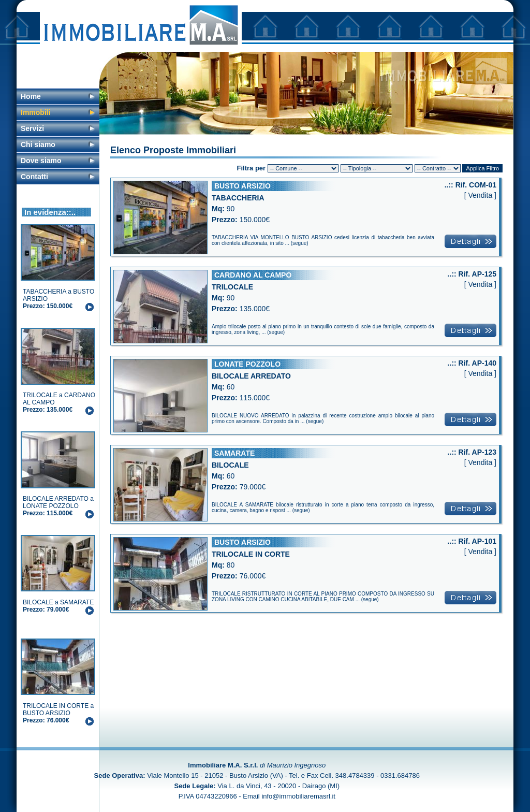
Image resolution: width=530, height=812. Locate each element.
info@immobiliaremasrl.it (298, 796)
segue (299, 243)
